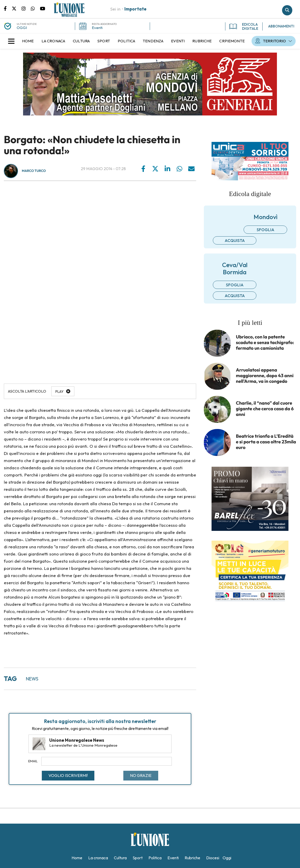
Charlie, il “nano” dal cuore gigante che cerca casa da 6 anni (265, 409)
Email (33, 761)
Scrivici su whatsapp (35, 8)
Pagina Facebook (8, 8)
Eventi (97, 28)
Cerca (287, 10)
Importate (135, 9)
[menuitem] (28, 41)
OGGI (22, 28)
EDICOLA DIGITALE (244, 26)
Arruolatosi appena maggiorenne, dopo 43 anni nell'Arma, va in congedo (265, 376)
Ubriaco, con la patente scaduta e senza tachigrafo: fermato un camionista (265, 343)
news (32, 679)
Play (59, 392)
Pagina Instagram (26, 8)
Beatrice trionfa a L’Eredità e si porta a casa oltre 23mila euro (266, 442)
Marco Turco (34, 171)
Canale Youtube (43, 8)
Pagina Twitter (17, 8)
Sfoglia (266, 230)
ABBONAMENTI (281, 26)
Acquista (235, 240)
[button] (11, 41)
